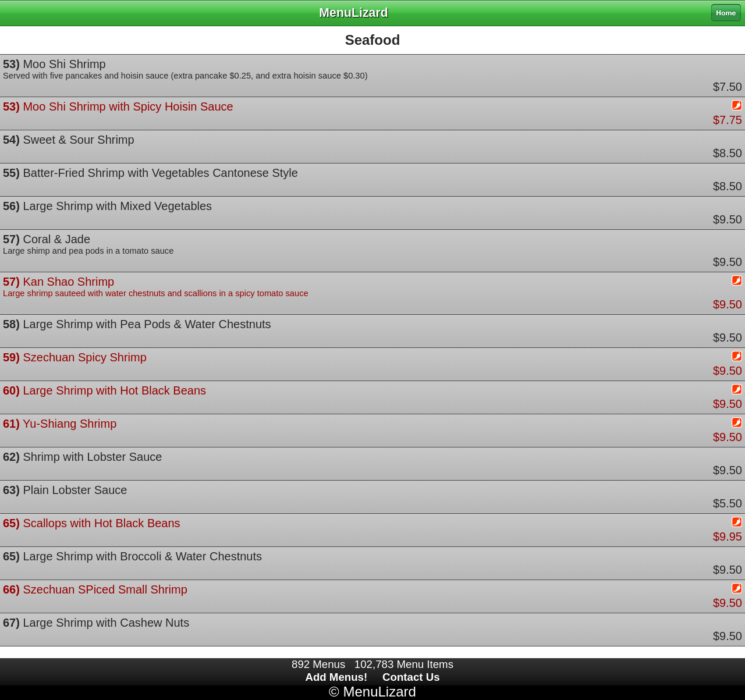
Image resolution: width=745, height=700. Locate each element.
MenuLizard (379, 692)
